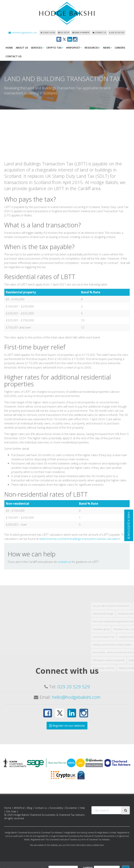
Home (9, 48)
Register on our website (67, 726)
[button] (129, 525)
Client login (48, 33)
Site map (11, 812)
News (107, 48)
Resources (92, 48)
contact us (64, 626)
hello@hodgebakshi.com (23, 33)
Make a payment (81, 33)
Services (37, 48)
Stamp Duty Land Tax (118, 733)
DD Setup (64, 33)
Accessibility (56, 808)
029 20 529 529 (117, 33)
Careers (120, 48)
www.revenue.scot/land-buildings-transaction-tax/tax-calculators (80, 604)
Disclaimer (71, 808)
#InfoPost (74, 48)
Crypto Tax (55, 48)
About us (22, 48)
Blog (30, 808)
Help (82, 808)
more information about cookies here (87, 845)
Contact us (99, 33)
